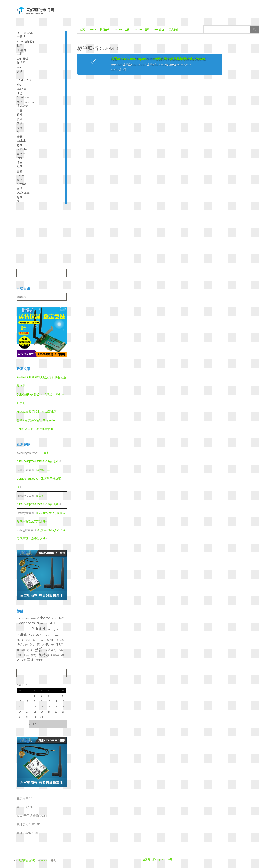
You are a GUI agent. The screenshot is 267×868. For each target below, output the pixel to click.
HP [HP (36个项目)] (31, 629)
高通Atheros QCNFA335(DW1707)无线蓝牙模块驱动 (39, 479)
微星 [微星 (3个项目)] (23, 650)
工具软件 (174, 30)
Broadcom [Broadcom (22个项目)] (26, 623)
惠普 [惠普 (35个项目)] (38, 649)
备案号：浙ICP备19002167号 (158, 860)
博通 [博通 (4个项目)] (38, 644)
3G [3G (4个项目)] (19, 618)
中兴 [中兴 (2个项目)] (62, 640)
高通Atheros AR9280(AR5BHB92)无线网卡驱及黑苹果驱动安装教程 (109, 66)
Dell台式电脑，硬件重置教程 (35, 429)
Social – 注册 (122, 30)
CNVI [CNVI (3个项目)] (46, 624)
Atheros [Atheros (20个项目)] (44, 618)
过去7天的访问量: (28, 816)
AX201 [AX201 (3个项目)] (55, 619)
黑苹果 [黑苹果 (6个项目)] (40, 660)
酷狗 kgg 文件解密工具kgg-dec (36, 420)
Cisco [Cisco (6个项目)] (40, 623)
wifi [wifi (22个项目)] (36, 639)
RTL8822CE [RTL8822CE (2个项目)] (47, 635)
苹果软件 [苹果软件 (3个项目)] (55, 655)
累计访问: (23, 824)
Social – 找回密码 (100, 30)
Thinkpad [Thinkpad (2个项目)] (56, 635)
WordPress (46, 860)
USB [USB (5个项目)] (28, 640)
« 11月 (33, 724)
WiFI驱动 (159, 30)
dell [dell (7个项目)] (53, 623)
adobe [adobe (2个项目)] (33, 619)
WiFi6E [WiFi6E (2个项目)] (43, 640)
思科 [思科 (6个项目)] (29, 650)
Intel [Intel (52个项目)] (41, 629)
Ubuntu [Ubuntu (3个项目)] (21, 640)
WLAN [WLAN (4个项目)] (50, 640)
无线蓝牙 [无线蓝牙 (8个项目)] (51, 650)
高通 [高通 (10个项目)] (30, 660)
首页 (82, 30)
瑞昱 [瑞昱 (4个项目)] (61, 650)
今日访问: (23, 807)
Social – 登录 (142, 30)
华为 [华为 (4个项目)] (32, 644)
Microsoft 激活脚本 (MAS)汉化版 (37, 412)
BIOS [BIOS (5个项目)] (62, 618)
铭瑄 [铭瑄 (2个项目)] (24, 660)
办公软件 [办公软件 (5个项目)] (22, 644)
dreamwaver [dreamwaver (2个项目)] (22, 630)
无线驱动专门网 (27, 860)
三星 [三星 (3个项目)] (57, 640)
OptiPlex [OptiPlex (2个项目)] (56, 630)
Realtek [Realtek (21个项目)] (35, 634)
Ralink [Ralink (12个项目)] (22, 635)
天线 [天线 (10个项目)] (45, 644)
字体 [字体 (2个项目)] (52, 645)
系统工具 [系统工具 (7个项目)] (23, 655)
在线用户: (23, 798)
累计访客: (23, 833)
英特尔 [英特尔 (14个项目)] (44, 655)
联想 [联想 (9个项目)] (34, 655)
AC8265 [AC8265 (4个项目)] (26, 618)
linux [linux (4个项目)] (49, 630)
